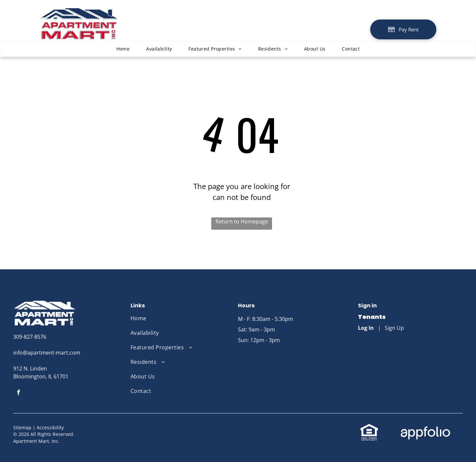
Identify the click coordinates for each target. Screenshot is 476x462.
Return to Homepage (242, 221)
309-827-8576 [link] (30, 337)
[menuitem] (123, 49)
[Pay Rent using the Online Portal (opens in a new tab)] (403, 29)
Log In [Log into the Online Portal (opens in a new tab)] (366, 328)
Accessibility (50, 427)
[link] (369, 427)
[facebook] (19, 393)
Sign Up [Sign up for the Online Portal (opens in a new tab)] (394, 328)
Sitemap (22, 427)
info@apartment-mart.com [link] (47, 353)
